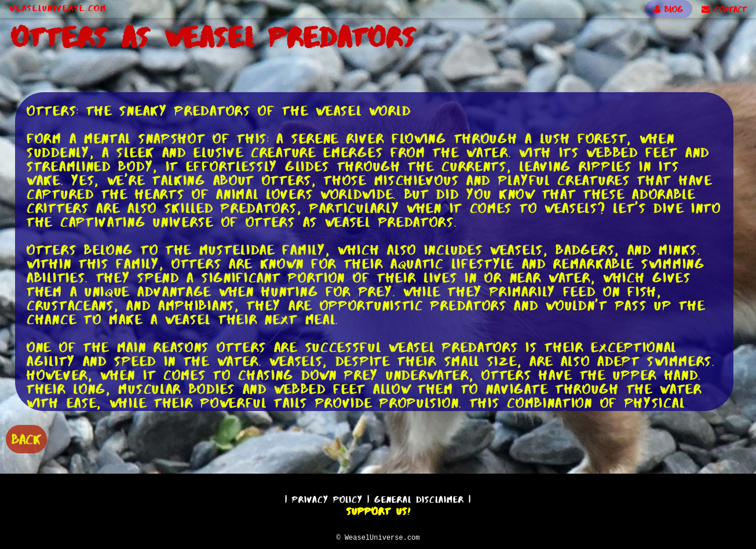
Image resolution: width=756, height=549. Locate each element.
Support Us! (378, 510)
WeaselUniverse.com (58, 8)
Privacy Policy (327, 498)
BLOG (669, 9)
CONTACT (724, 9)
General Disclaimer (419, 498)
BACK (26, 438)
